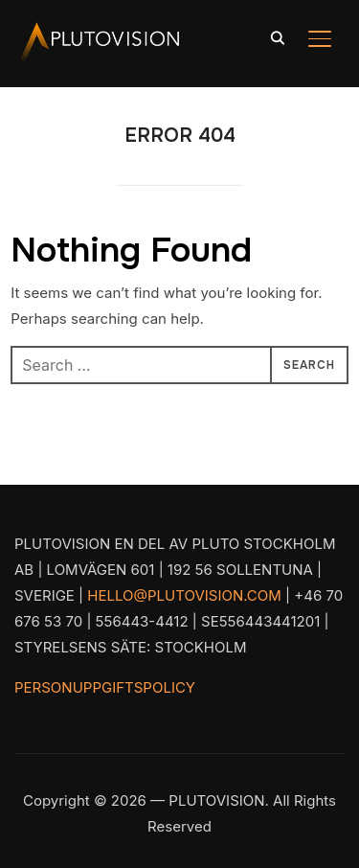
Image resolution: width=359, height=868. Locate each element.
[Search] (278, 36)
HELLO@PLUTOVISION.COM (184, 595)
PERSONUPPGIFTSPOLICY (105, 687)
